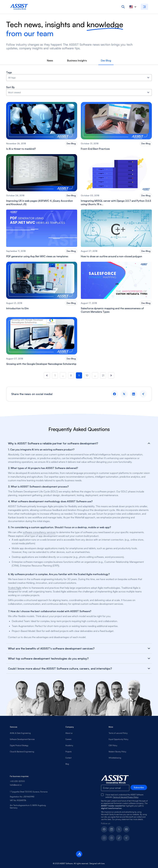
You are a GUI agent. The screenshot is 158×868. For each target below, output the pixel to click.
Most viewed (79, 92)
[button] (47, 375)
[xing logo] (143, 394)
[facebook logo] (114, 394)
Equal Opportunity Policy (118, 739)
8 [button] (71, 375)
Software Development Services (22, 739)
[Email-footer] (115, 788)
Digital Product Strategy (19, 745)
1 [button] (55, 375)
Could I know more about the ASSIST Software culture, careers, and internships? (79, 668)
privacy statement (122, 819)
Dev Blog (106, 60)
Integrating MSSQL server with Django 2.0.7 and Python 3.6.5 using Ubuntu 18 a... (116, 202)
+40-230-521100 (17, 781)
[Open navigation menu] (144, 7)
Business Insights (77, 60)
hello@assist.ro (16, 785)
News (50, 60)
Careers (68, 739)
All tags (79, 78)
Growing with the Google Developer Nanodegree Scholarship (41, 364)
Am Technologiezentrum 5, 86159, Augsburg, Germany (28, 807)
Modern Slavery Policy (117, 752)
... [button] (63, 375)
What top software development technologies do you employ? (79, 658)
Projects (69, 752)
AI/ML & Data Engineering (20, 733)
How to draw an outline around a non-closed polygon (111, 256)
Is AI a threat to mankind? (21, 149)
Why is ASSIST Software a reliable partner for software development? (79, 443)
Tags (9, 72)
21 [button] (103, 375)
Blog (67, 764)
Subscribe (139, 787)
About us (69, 733)
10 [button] (87, 375)
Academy (69, 745)
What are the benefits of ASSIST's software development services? (79, 648)
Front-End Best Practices (95, 149)
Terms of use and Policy (118, 733)
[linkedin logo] (134, 394)
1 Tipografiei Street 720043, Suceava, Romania (29, 792)
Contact (68, 758)
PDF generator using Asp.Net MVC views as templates (37, 256)
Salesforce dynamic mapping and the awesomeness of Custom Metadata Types (112, 310)
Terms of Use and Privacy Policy (126, 797)
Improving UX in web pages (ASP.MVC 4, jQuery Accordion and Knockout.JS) (39, 202)
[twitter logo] (124, 394)
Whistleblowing (115, 758)
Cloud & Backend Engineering (22, 752)
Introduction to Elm (17, 308)
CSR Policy (113, 745)
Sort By (10, 87)
